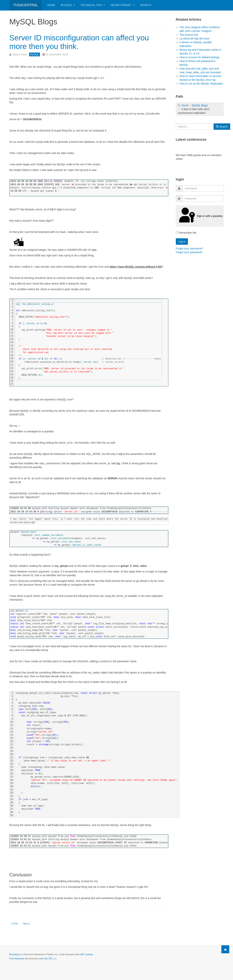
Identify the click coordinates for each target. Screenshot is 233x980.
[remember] (177, 232)
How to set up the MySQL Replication (201, 84)
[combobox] (195, 127)
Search (146, 5)
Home (51, 5)
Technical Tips (93, 5)
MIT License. (87, 954)
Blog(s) (68, 5)
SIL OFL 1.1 (51, 959)
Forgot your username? (190, 248)
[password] (203, 199)
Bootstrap (14, 954)
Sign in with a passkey (200, 216)
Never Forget (123, 5)
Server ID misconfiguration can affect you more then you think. (82, 42)
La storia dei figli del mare (195, 39)
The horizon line (189, 35)
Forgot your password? (189, 252)
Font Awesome (17, 959)
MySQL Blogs (200, 105)
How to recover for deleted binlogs (200, 57)
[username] (203, 188)
